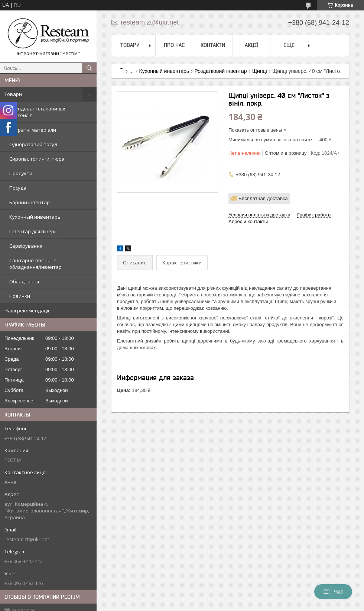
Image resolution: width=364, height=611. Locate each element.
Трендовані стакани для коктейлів (38, 112)
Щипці (260, 71)
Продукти (21, 173)
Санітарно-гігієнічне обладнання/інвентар (35, 264)
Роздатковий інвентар (220, 71)
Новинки (20, 296)
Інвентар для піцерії (33, 231)
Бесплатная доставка (263, 198)
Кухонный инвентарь (35, 217)
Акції (252, 45)
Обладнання (24, 282)
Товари (13, 94)
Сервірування (26, 246)
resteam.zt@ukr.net (27, 539)
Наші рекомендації (27, 311)
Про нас (174, 45)
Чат (333, 592)
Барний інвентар (30, 202)
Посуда (18, 188)
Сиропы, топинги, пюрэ (37, 159)
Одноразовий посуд (33, 144)
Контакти (213, 45)
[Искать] (89, 68)
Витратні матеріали (33, 130)
